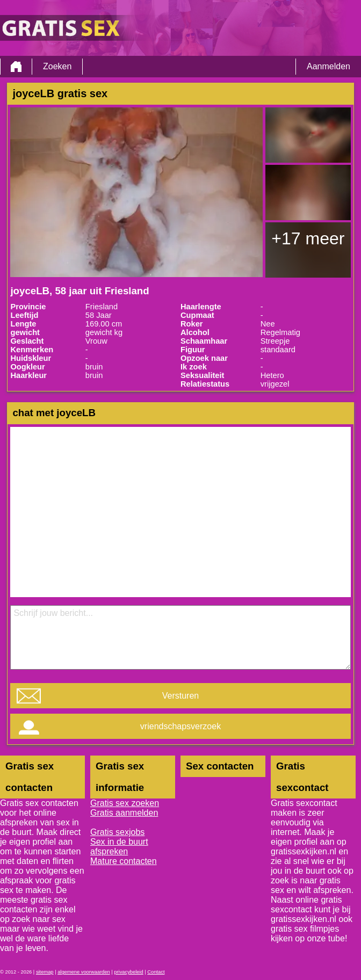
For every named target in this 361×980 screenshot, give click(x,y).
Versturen (180, 696)
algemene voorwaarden (84, 972)
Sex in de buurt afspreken (119, 847)
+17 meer (308, 238)
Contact (156, 972)
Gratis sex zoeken (125, 803)
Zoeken (57, 66)
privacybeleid (128, 972)
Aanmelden (328, 66)
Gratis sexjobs (117, 832)
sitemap (45, 972)
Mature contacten (124, 861)
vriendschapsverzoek (180, 726)
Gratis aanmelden (124, 813)
